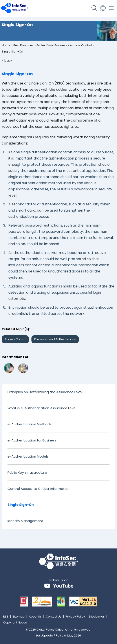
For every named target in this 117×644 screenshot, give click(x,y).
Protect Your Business (52, 45)
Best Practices (24, 45)
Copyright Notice (15, 622)
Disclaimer (97, 617)
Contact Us (54, 617)
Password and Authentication (55, 339)
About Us (35, 617)
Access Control (81, 45)
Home (6, 45)
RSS (6, 617)
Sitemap (19, 617)
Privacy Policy (75, 617)
